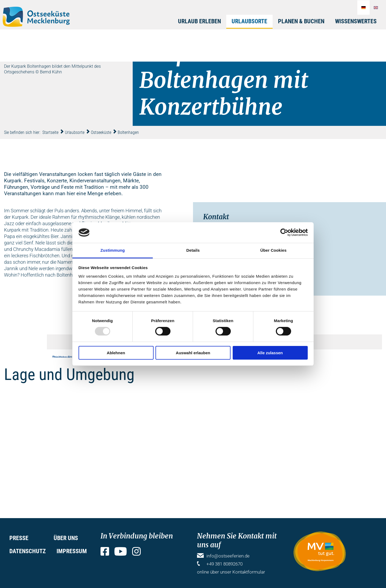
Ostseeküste (101, 132)
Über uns (66, 538)
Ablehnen (116, 353)
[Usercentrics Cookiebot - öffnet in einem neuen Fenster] (284, 232)
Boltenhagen (128, 132)
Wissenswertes (356, 21)
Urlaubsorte (249, 21)
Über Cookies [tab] (273, 250)
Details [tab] (193, 250)
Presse (19, 538)
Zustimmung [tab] (113, 250)
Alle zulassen (270, 353)
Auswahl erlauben (193, 353)
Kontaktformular (249, 572)
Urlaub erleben (199, 21)
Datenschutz (28, 551)
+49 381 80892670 (224, 564)
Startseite (50, 132)
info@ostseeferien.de (228, 556)
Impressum (72, 551)
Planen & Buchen (301, 21)
